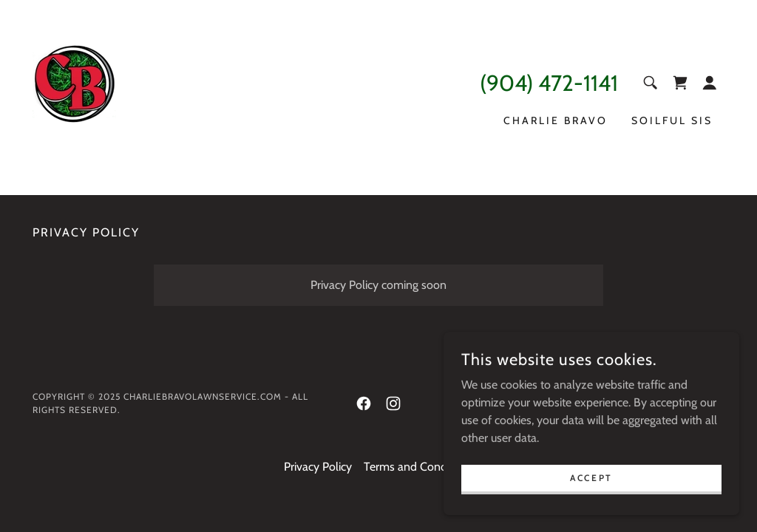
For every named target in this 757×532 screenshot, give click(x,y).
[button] (710, 83)
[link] (74, 96)
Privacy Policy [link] (318, 467)
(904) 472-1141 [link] (549, 83)
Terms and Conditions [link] (419, 467)
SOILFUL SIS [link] (672, 120)
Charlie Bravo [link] (556, 120)
